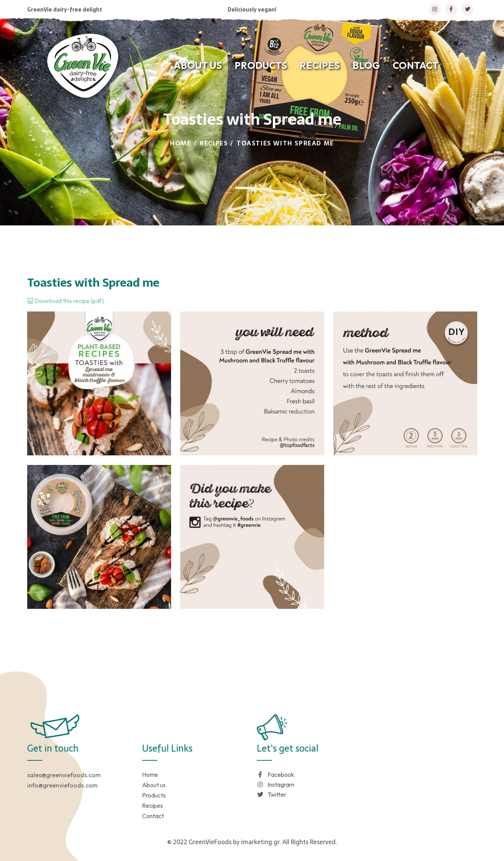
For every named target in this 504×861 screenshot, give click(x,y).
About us (154, 785)
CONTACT (416, 65)
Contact (153, 816)
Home (180, 143)
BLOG (366, 65)
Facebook (276, 775)
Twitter (272, 794)
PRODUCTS (261, 65)
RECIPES (320, 65)
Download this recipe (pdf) (66, 301)
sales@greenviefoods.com (64, 775)
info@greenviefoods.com (62, 785)
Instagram (276, 784)
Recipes (214, 143)
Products (154, 795)
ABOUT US (198, 65)
